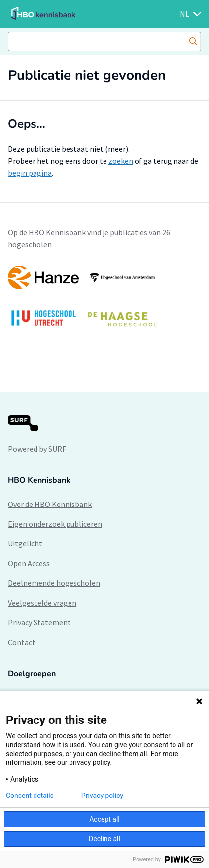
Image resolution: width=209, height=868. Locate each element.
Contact (22, 642)
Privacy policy (102, 796)
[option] (104, 301)
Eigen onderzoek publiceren (55, 524)
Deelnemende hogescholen (54, 583)
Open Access (29, 563)
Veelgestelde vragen (42, 603)
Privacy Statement (39, 622)
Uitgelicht (25, 543)
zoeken (121, 161)
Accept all (104, 819)
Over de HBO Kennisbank (50, 504)
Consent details (30, 796)
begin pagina (30, 173)
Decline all (104, 839)
